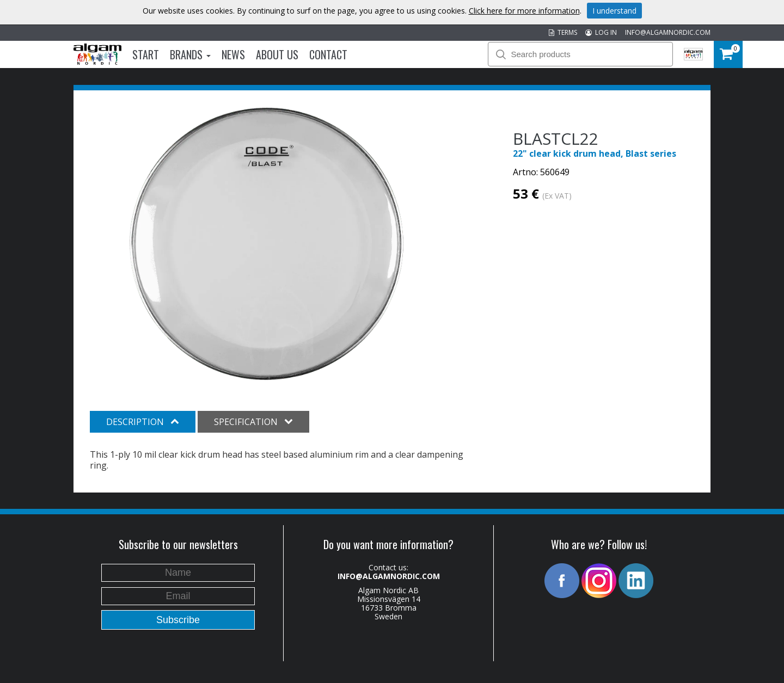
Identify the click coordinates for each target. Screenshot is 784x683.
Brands (190, 54)
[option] (267, 244)
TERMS (563, 32)
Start (146, 54)
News (233, 54)
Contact (328, 54)
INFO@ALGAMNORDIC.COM (668, 32)
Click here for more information (524, 11)
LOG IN (601, 32)
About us (277, 54)
